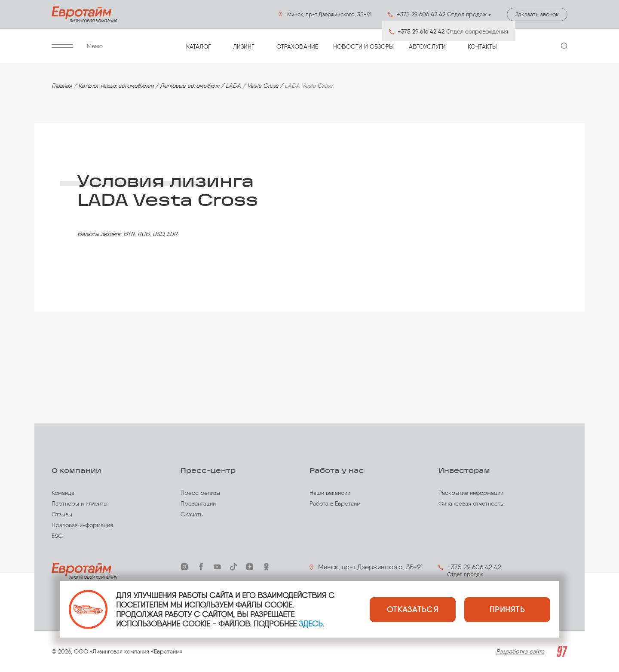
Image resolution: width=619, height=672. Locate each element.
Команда (63, 493)
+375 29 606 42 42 (474, 567)
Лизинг (244, 47)
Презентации (198, 504)
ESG (57, 536)
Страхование (297, 47)
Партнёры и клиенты (80, 504)
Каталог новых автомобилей (116, 86)
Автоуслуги (427, 47)
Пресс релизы (200, 493)
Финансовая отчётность (471, 504)
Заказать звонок (537, 14)
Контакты (482, 47)
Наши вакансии (330, 493)
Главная (62, 86)
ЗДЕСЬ (311, 624)
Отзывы (62, 514)
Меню (77, 46)
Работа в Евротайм (335, 504)
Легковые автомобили (190, 86)
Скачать (192, 514)
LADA (233, 86)
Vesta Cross (263, 86)
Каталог (199, 47)
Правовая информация (82, 525)
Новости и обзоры (363, 47)
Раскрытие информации (471, 493)
